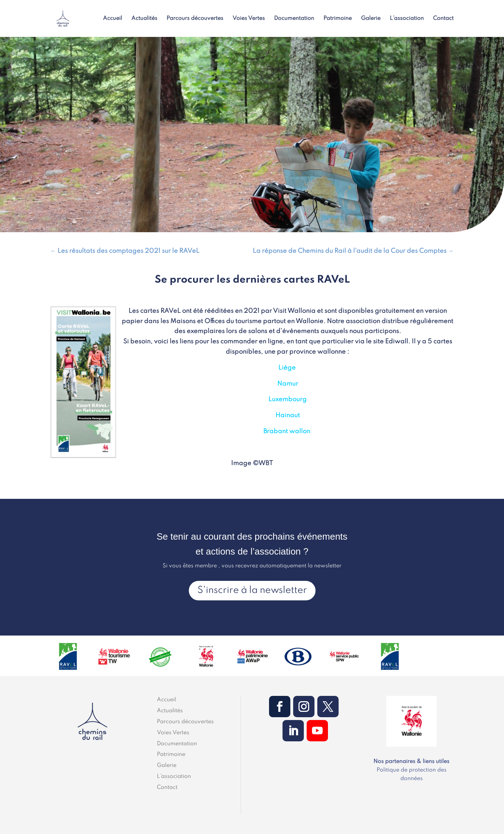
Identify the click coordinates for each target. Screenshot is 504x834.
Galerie (371, 19)
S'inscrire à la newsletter (252, 590)
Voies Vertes (249, 19)
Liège (287, 368)
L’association (407, 19)
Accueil (113, 19)
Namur (288, 384)
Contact (443, 19)
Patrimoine (338, 19)
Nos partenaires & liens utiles (411, 762)
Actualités (144, 19)
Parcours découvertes (195, 19)
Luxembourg (287, 399)
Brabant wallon (287, 431)
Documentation (294, 19)
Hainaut (288, 415)
